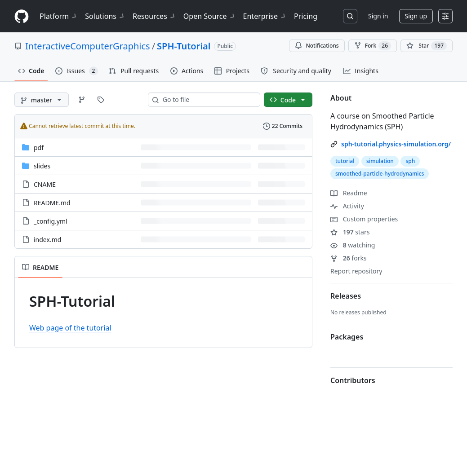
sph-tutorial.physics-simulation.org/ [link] (396, 144)
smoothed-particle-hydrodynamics (380, 174)
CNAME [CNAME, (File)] (45, 184)
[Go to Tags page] (101, 100)
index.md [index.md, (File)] (47, 240)
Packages (347, 337)
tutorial (345, 161)
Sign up (416, 16)
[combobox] (208, 100)
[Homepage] (22, 16)
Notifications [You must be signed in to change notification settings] (317, 46)
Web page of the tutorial (70, 328)
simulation (380, 161)
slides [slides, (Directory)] (42, 166)
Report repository (356, 271)
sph (410, 161)
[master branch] (42, 100)
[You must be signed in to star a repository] (427, 46)
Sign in (378, 16)
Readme (349, 193)
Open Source (210, 16)
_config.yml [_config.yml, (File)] (51, 221)
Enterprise (265, 16)
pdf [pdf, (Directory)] (39, 148)
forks (349, 258)
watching (353, 245)
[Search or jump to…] (350, 16)
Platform (59, 16)
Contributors (353, 380)
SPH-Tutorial (184, 46)
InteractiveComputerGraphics (88, 46)
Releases (346, 296)
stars (350, 232)
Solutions (105, 16)
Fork (373, 46)
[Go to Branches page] (82, 100)
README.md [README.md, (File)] (52, 203)
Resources (154, 16)
